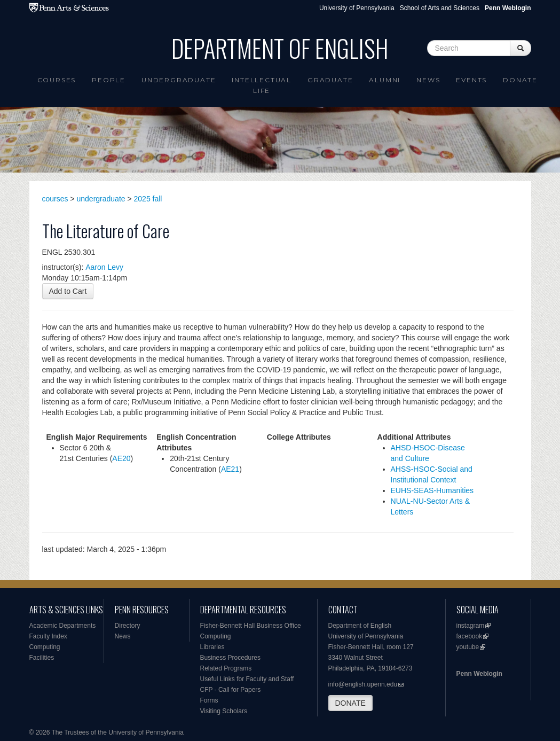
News (428, 80)
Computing (45, 647)
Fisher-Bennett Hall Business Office (251, 626)
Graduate (330, 80)
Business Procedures (230, 658)
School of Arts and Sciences (440, 8)
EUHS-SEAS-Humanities (432, 490)
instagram (471, 626)
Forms (209, 700)
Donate (520, 80)
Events (471, 80)
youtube (468, 647)
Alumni (385, 80)
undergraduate (101, 199)
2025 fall (148, 199)
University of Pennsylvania (357, 8)
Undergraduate (179, 80)
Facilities (42, 658)
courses (55, 199)
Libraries (212, 647)
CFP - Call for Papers (231, 690)
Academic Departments (63, 626)
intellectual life (262, 85)
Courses (57, 80)
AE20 (121, 458)
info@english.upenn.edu (363, 684)
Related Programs (226, 668)
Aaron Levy (104, 267)
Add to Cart (68, 291)
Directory (128, 626)
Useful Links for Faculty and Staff (247, 679)
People (109, 80)
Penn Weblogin (479, 674)
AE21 (230, 469)
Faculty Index (48, 636)
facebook (470, 636)
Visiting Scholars (224, 711)
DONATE (350, 703)
